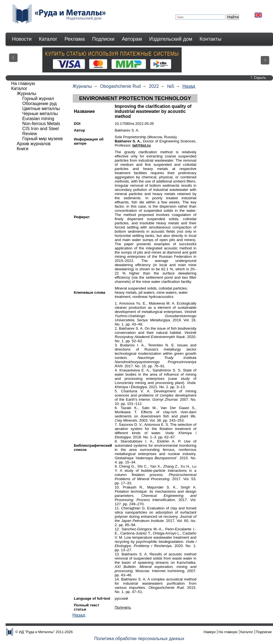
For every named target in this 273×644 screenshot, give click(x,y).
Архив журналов (34, 144)
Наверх (210, 632)
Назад (189, 86)
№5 (170, 86)
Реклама (75, 39)
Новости (22, 39)
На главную (23, 83)
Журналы (82, 86)
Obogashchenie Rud (120, 86)
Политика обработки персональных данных (139, 639)
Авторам (132, 39)
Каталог (48, 39)
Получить (123, 607)
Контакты (210, 39)
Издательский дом (171, 39)
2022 (154, 86)
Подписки (103, 39)
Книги (23, 149)
